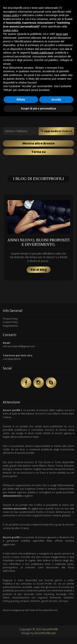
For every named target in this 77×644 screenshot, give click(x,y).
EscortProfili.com (45, 633)
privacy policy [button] (11, 15)
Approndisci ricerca (56, 131)
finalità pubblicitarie (42, 53)
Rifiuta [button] (21, 100)
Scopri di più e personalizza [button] (38, 108)
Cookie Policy (10, 322)
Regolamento (10, 326)
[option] (38, 237)
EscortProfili (50, 629)
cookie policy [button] (11, 30)
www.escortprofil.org (45, 524)
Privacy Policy (10, 319)
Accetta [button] (56, 100)
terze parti (62, 34)
